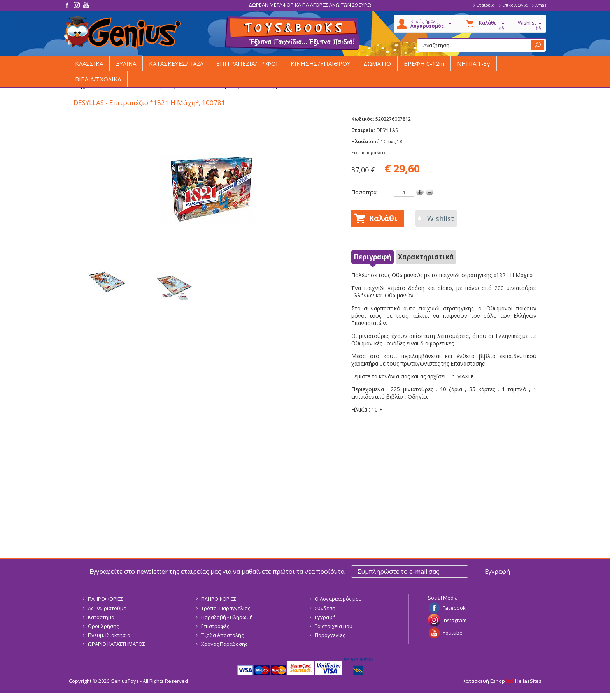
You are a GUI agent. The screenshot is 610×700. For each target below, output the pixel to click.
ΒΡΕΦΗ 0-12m (424, 63)
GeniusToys (122, 33)
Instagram (455, 620)
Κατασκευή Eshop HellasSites (502, 681)
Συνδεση (325, 608)
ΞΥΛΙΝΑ (126, 63)
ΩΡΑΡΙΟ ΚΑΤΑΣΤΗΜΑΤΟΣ (117, 644)
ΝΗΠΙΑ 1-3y (474, 63)
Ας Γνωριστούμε (107, 608)
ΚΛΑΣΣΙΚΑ (89, 63)
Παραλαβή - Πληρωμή (227, 617)
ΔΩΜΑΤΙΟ (377, 63)
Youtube (453, 633)
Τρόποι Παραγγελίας (226, 608)
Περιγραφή (372, 257)
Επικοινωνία (515, 5)
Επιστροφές (215, 626)
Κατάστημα (101, 617)
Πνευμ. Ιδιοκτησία (109, 635)
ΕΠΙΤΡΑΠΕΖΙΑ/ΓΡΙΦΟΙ (247, 63)
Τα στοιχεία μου (334, 626)
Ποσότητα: (365, 192)
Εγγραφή (325, 617)
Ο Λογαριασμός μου (338, 599)
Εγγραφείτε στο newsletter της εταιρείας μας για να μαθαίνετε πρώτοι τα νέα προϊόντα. (217, 572)
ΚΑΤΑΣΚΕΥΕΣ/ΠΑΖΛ (176, 63)
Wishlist (441, 218)
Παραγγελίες (330, 635)
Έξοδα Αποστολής (222, 635)
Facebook (454, 608)
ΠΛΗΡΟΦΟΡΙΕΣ (105, 599)
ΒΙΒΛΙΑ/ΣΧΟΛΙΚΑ (98, 79)
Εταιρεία (486, 5)
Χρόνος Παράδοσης (224, 644)
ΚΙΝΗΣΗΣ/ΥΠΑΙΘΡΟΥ (321, 63)
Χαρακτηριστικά (426, 257)
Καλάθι (383, 218)
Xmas (541, 5)
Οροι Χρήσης (103, 626)
